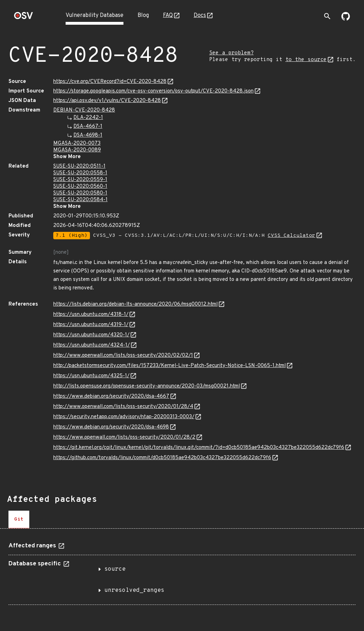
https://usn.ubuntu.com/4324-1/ (92, 345)
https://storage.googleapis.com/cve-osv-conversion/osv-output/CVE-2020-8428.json (153, 91)
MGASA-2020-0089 (77, 150)
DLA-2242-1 (88, 118)
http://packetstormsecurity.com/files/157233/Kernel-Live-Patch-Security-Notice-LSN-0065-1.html (169, 366)
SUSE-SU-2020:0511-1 (79, 166)
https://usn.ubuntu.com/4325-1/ (91, 376)
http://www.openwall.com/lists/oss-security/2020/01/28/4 (123, 407)
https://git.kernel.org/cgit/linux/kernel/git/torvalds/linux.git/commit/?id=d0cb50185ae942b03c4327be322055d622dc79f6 (199, 448)
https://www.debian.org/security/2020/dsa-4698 (111, 427)
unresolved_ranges (134, 590)
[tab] (19, 519)
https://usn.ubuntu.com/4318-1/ (91, 315)
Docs (200, 16)
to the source (306, 60)
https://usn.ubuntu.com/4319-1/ (91, 325)
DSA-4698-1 (88, 135)
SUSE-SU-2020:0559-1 (80, 180)
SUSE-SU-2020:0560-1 (80, 187)
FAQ (168, 16)
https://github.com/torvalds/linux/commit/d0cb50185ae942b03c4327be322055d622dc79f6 (162, 458)
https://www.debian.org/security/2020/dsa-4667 (111, 396)
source (115, 569)
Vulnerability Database (95, 16)
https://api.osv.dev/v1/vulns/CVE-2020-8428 (107, 101)
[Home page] (24, 18)
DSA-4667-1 (88, 127)
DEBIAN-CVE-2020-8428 (84, 110)
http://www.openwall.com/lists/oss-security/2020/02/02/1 (123, 356)
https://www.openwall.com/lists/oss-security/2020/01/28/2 (124, 437)
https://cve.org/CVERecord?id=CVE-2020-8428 (110, 82)
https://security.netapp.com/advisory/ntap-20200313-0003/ (124, 417)
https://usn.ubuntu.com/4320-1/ (91, 335)
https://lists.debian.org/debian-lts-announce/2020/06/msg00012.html (135, 304)
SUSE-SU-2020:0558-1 (80, 173)
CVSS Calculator (292, 236)
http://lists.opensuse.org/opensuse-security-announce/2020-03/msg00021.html (147, 386)
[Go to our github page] (346, 19)
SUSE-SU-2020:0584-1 (80, 200)
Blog (143, 16)
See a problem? (231, 53)
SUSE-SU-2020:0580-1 (80, 193)
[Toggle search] (327, 16)
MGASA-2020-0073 (77, 143)
